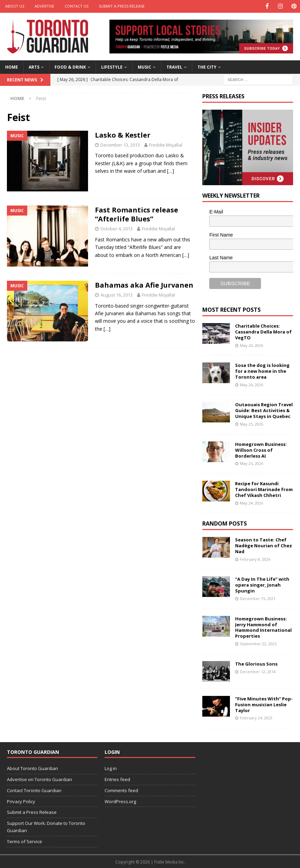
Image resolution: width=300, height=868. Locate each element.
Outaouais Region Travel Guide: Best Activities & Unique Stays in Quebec (264, 410)
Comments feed (121, 790)
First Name (221, 234)
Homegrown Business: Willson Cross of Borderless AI (261, 449)
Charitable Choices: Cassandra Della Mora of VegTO (263, 331)
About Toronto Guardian (32, 768)
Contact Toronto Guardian (34, 790)
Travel (174, 67)
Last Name (221, 257)
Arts (34, 67)
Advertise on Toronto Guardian (40, 779)
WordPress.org (120, 801)
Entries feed (117, 779)
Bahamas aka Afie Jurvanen (144, 284)
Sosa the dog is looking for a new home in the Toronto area (262, 371)
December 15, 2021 (258, 598)
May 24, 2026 (251, 502)
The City (207, 67)
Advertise (44, 6)
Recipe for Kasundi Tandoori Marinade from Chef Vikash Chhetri (264, 489)
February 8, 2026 (255, 558)
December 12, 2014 (258, 671)
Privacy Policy (21, 801)
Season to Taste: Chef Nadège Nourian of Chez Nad (264, 545)
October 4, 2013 (117, 228)
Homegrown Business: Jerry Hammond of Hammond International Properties (263, 627)
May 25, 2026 (251, 424)
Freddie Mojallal (166, 144)
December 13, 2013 (120, 144)
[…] (171, 171)
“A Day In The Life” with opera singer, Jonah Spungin (262, 585)
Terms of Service (25, 841)
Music (144, 67)
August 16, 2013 (117, 294)
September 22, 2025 (258, 643)
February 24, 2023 (256, 717)
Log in (111, 768)
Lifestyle (112, 67)
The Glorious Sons (256, 663)
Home (12, 67)
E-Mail (216, 211)
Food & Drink (70, 67)
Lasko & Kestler (123, 134)
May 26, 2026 (251, 345)
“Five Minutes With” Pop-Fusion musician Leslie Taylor (264, 704)
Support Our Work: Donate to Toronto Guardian (46, 826)
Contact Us (76, 6)
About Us (15, 6)
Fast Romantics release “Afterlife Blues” (137, 214)
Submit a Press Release (122, 6)
